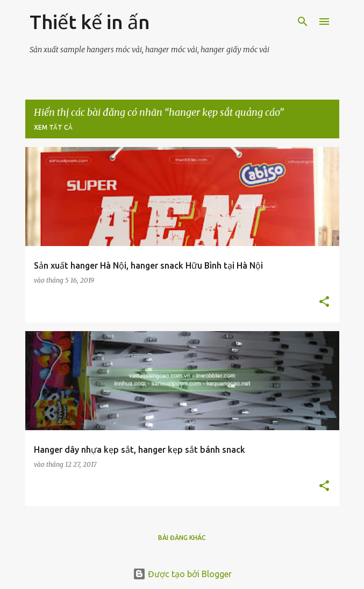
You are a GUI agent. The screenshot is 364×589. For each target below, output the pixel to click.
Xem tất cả (53, 127)
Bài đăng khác (182, 538)
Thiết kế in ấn (90, 22)
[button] (324, 302)
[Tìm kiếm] (303, 22)
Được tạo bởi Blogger (182, 574)
